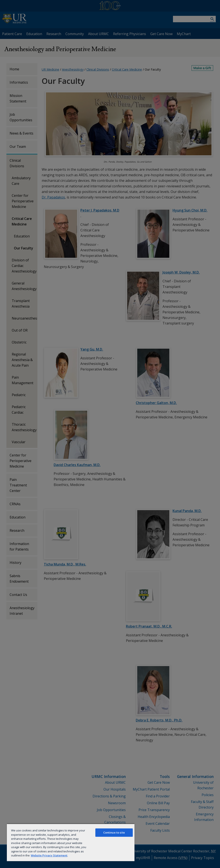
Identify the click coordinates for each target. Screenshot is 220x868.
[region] (71, 842)
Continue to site (114, 832)
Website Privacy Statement (49, 855)
